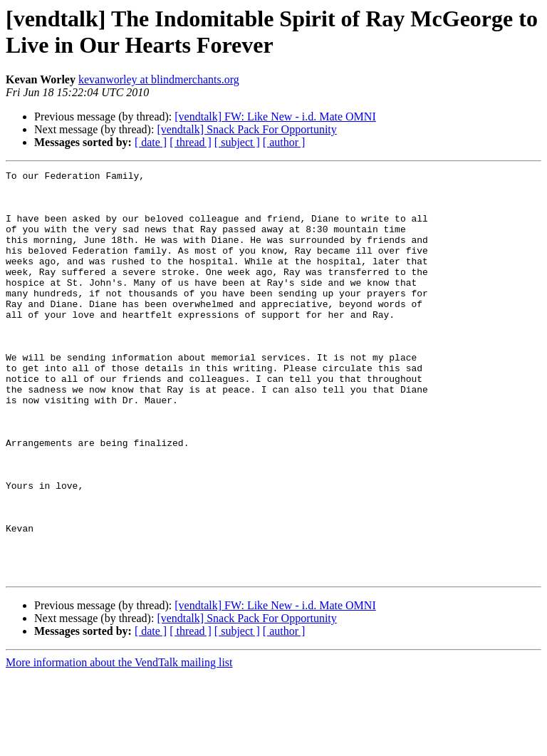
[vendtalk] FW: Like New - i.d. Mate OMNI (275, 116)
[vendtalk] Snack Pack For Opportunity (246, 129)
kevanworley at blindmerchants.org (159, 79)
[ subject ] (237, 142)
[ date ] (151, 142)
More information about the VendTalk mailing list (119, 744)
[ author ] (284, 142)
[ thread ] (191, 142)
